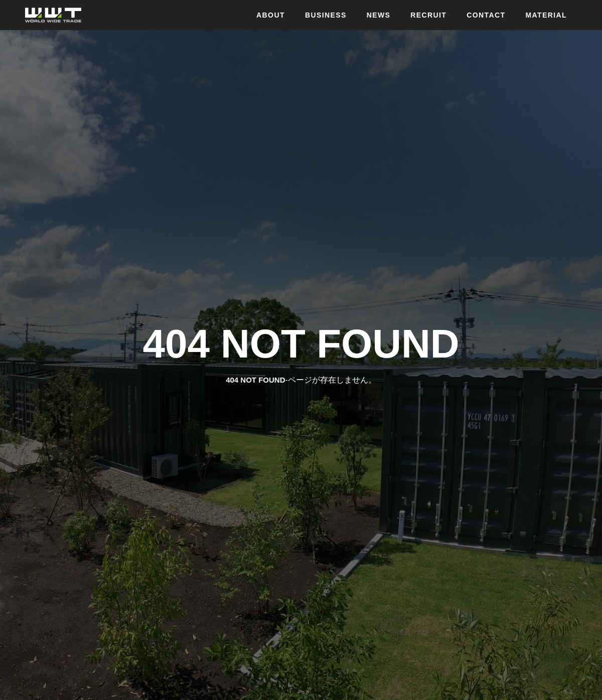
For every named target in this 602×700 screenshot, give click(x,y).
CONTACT (486, 15)
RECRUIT (428, 15)
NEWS (379, 15)
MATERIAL (547, 15)
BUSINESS (326, 15)
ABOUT (271, 15)
